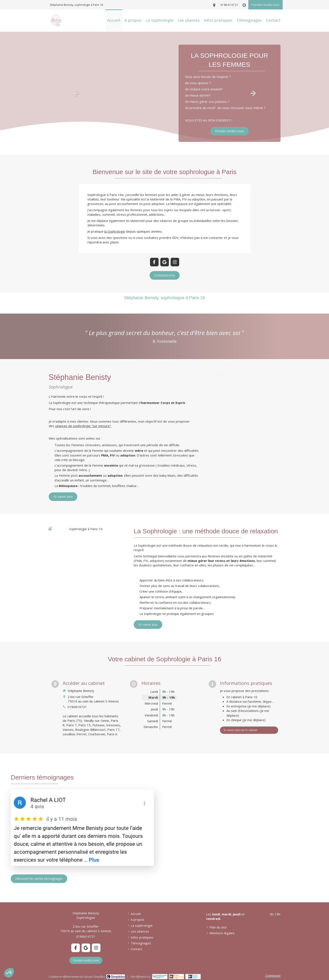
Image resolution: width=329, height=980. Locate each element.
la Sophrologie (115, 231)
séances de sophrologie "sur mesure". (83, 426)
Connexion (273, 975)
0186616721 (77, 707)
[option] (164, 93)
